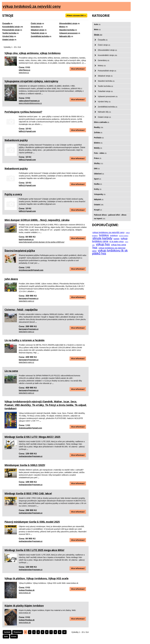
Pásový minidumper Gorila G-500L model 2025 (32, 522)
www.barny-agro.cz (26, 301)
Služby (98, 163)
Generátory (36, 27)
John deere (11, 279)
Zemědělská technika (40, 36)
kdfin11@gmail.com (27, 131)
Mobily (98, 148)
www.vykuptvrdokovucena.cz (30, 103)
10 (64, 632)
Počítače (99, 138)
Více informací (78, 69)
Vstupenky (100, 194)
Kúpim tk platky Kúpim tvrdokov (24, 606)
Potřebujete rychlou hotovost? (23, 112)
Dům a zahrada (102, 122)
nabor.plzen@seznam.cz (29, 101)
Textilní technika (9, 33)
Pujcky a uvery (13, 194)
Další (6, 636)
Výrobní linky (8, 36)
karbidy (117, 239)
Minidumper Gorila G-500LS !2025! (25, 465)
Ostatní (99, 205)
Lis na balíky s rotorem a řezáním (25, 340)
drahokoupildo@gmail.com (30, 428)
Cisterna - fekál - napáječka (21, 310)
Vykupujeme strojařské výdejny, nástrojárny (31, 81)
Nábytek (99, 199)
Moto (97, 29)
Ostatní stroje (8, 40)
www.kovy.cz (24, 73)
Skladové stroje (37, 30)
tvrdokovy (114, 235)
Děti (97, 169)
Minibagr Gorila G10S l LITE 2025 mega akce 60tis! (34, 550)
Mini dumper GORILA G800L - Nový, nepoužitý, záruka (37, 220)
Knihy (98, 189)
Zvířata (98, 132)
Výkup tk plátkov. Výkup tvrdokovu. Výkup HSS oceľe (37, 578)
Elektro (98, 143)
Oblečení (99, 174)
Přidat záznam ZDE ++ (76, 15)
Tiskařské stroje (38, 33)
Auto (97, 24)
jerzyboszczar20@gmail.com (31, 270)
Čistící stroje (36, 23)
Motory (62, 27)
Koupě (98, 210)
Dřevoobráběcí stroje (68, 23)
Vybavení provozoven (68, 33)
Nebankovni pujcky (16, 140)
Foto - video (100, 153)
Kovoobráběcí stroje (11, 27)
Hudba (98, 184)
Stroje (98, 35)
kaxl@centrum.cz (26, 239)
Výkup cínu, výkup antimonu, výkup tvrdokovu (33, 53)
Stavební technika (67, 30)
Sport (98, 179)
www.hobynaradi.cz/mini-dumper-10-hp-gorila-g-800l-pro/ (42, 242)
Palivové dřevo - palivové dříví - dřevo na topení (110, 217)
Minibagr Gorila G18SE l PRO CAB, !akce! (28, 493)
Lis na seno (11, 371)
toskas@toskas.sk (27, 590)
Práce (98, 158)
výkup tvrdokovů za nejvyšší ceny (32, 6)
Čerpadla (6, 23)
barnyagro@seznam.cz (29, 298)
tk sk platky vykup (117, 242)
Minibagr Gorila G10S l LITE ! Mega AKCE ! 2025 (32, 437)
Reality (99, 127)
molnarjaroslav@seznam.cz (31, 456)
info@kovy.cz (25, 70)
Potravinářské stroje (11, 30)
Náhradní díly (65, 36)
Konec (14, 636)
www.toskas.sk (25, 593)
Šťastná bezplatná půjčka (20, 251)
